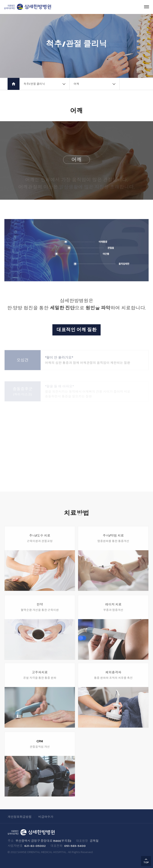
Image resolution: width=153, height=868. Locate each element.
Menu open (147, 7)
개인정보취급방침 (20, 817)
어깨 (76, 84)
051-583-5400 (75, 846)
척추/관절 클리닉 (34, 84)
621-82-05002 (35, 846)
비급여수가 (46, 817)
